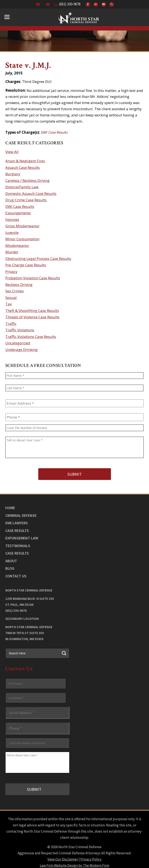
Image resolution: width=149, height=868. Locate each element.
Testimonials (18, 543)
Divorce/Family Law (22, 187)
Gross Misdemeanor (22, 226)
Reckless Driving (19, 285)
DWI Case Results (54, 132)
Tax (9, 304)
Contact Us (16, 573)
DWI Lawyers (17, 520)
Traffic (11, 324)
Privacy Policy (91, 853)
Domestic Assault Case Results (31, 193)
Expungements (18, 213)
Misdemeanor (17, 246)
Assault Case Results (23, 167)
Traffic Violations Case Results (31, 337)
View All (12, 152)
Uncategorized (18, 343)
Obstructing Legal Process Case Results (38, 259)
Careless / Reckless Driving (27, 180)
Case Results (17, 528)
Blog (10, 565)
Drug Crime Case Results (26, 200)
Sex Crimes (15, 291)
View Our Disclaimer (63, 853)
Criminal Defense (21, 512)
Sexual (11, 298)
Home (10, 505)
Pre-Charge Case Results (26, 265)
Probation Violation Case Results (33, 278)
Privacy (11, 272)
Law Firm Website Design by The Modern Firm (74, 859)
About (11, 558)
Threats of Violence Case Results (32, 317)
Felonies (12, 220)
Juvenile (12, 233)
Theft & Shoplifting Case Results (32, 311)
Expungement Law (22, 535)
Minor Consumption (22, 239)
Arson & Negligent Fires (25, 161)
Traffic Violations (20, 330)
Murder (12, 252)
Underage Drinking (21, 350)
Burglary (13, 174)
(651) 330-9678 (70, 4)
